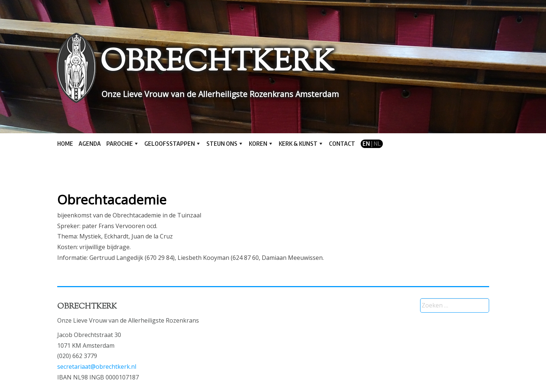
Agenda (90, 144)
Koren (258, 144)
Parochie (120, 144)
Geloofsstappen (170, 144)
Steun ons (222, 144)
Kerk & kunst (298, 144)
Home (65, 144)
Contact (342, 144)
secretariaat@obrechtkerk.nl (97, 367)
